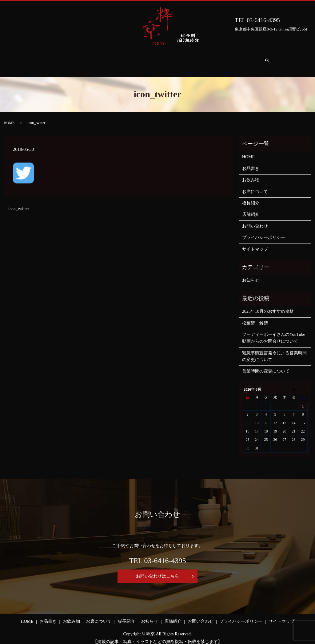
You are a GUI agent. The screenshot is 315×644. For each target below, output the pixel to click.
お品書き (65, 60)
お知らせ (194, 60)
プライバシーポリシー (264, 232)
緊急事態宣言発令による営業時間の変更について (274, 350)
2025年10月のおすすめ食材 (268, 306)
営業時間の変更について (266, 365)
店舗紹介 (224, 60)
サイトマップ (255, 243)
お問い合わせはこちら (157, 570)
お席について (130, 60)
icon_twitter (19, 203)
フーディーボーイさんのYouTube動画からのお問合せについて (274, 332)
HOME (37, 60)
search (288, 60)
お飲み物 (95, 60)
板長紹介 (164, 60)
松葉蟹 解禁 (255, 317)
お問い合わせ (259, 60)
